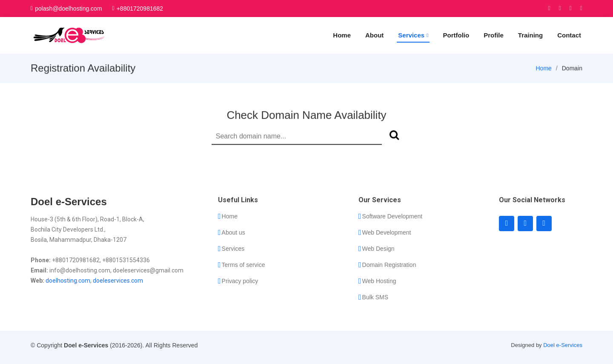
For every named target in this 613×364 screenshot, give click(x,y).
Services (233, 249)
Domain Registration (389, 265)
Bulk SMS (375, 297)
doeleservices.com (118, 281)
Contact (569, 35)
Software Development (392, 216)
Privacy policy (240, 281)
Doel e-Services (563, 345)
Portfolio (456, 35)
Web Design (378, 249)
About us (233, 232)
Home (342, 35)
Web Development (387, 232)
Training (530, 35)
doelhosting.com (68, 281)
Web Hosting (379, 281)
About (374, 35)
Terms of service (243, 265)
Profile (494, 35)
